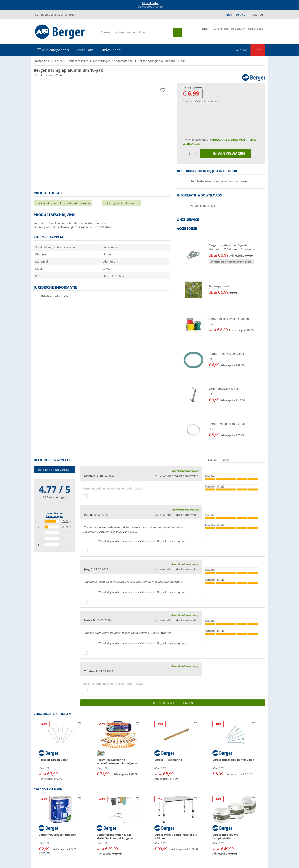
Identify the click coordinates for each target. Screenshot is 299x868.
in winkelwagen (226, 154)
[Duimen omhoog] (85, 496)
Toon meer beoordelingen (173, 703)
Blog (229, 15)
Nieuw (241, 50)
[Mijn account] (238, 32)
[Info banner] (150, 5)
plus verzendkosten (208, 101)
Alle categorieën (56, 50)
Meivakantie (150, 3)
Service (240, 15)
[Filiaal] (204, 32)
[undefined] (236, 255)
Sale (258, 50)
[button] (221, 255)
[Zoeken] (136, 32)
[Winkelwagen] (255, 32)
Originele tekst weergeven (171, 541)
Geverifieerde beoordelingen (55, 515)
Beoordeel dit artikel (55, 470)
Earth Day (85, 50)
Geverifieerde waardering (185, 471)
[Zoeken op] (178, 32)
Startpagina (41, 61)
